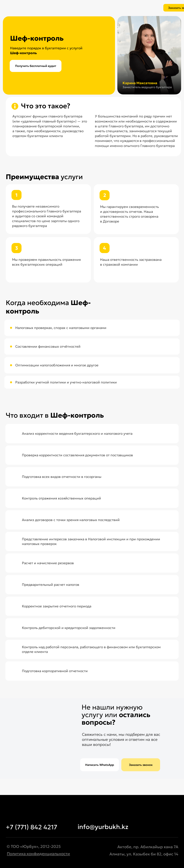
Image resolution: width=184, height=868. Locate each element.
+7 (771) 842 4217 (31, 827)
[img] (49, 6)
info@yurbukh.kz (103, 827)
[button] (141, 765)
